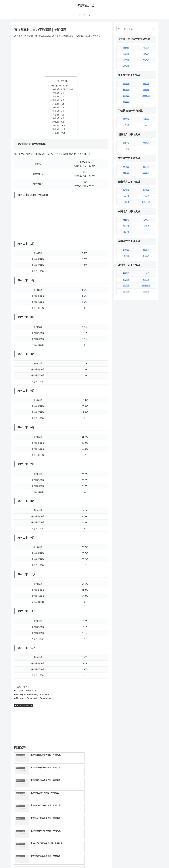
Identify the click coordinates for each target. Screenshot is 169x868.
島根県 (126, 226)
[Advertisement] (61, 57)
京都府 (126, 196)
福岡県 (126, 273)
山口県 (146, 226)
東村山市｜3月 (58, 101)
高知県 (146, 256)
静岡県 (126, 173)
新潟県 (126, 119)
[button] (153, 29)
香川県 (126, 256)
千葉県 (146, 84)
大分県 (146, 273)
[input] (136, 29)
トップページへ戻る (130, 861)
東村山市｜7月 (58, 116)
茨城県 (126, 84)
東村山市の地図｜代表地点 (63, 90)
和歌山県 (146, 202)
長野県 (146, 119)
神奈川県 (146, 96)
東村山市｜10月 (59, 128)
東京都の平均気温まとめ (24, 708)
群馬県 (126, 96)
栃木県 (126, 90)
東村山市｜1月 (58, 93)
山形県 (146, 54)
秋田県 (146, 48)
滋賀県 (126, 190)
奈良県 (146, 196)
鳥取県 (126, 220)
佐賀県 (126, 280)
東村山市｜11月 (59, 131)
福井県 (146, 143)
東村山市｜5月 (58, 109)
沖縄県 (146, 292)
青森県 (126, 54)
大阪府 (126, 202)
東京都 (146, 90)
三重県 (146, 173)
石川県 (126, 149)
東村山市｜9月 (58, 124)
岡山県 (126, 232)
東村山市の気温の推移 (59, 86)
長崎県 (126, 286)
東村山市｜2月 (58, 97)
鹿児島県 (146, 286)
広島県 (146, 220)
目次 (58, 81)
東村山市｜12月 (59, 135)
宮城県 (126, 66)
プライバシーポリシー (148, 861)
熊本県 (126, 292)
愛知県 (146, 167)
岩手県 (126, 60)
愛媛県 (146, 250)
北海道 (126, 48)
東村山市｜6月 (58, 112)
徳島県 (126, 250)
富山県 (126, 143)
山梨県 (126, 125)
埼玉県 (126, 102)
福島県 (146, 60)
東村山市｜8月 (58, 120)
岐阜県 (126, 167)
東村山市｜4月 (58, 105)
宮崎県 (146, 280)
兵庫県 (146, 190)
